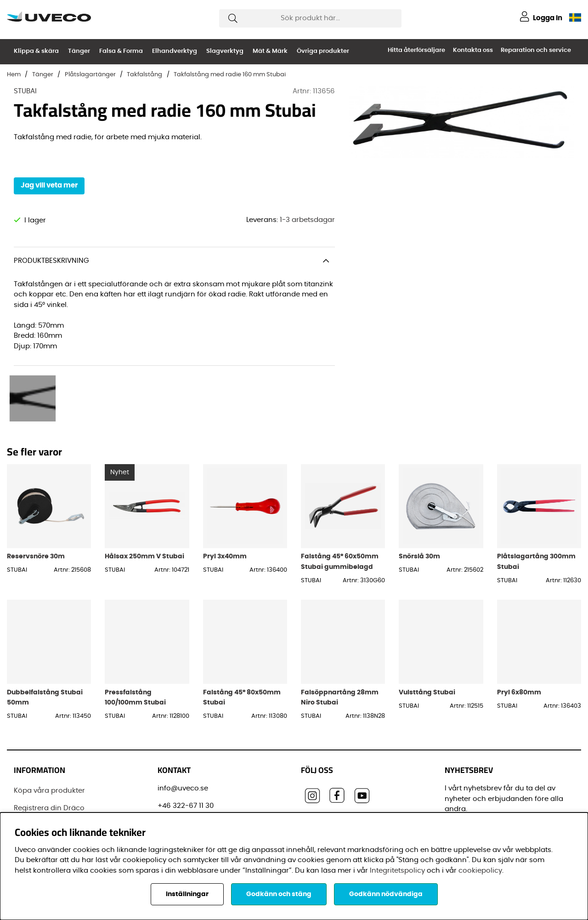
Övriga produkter (323, 51)
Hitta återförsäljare (416, 50)
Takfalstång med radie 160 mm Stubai (230, 75)
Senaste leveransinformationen (68, 760)
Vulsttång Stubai (427, 627)
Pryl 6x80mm (519, 627)
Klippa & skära (36, 51)
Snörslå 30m (419, 491)
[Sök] (310, 18)
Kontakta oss (473, 50)
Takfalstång (144, 75)
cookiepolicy (480, 871)
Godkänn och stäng (279, 894)
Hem (14, 75)
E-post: (461, 768)
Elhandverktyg (175, 51)
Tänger (79, 51)
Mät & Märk (270, 51)
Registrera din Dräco (49, 743)
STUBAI (25, 91)
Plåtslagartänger (90, 75)
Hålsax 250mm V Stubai (144, 491)
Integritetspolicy (397, 871)
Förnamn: (464, 809)
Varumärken (35, 794)
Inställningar (187, 894)
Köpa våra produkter (49, 725)
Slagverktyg (225, 51)
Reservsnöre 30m (36, 491)
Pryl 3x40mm (225, 491)
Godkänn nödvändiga (386, 894)
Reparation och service (536, 50)
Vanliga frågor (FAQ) (50, 777)
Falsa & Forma (121, 51)
